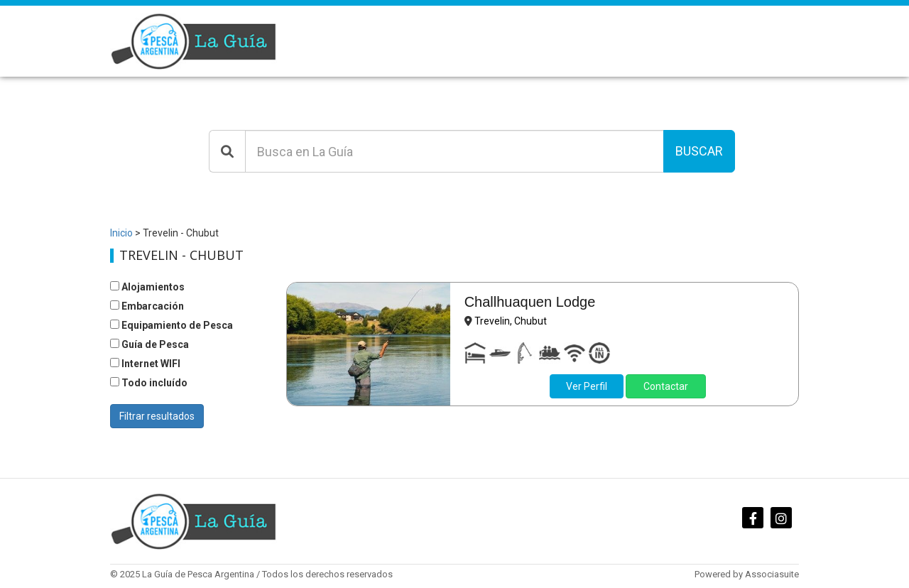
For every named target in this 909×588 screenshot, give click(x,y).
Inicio (121, 233)
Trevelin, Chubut (511, 321)
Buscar (699, 151)
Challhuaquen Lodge (530, 302)
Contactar (666, 386)
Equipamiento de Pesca (172, 325)
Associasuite (772, 574)
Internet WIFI (145, 364)
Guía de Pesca (149, 344)
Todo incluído (149, 383)
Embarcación (147, 306)
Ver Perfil (587, 386)
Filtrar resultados (157, 416)
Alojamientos (147, 287)
